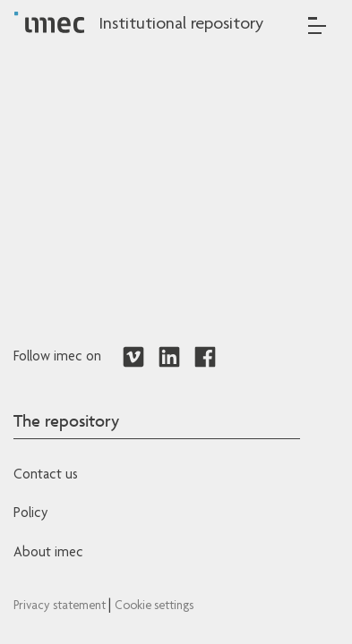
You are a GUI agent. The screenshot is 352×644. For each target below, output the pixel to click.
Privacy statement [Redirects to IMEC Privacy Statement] (61, 606)
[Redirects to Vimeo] (133, 358)
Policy (30, 514)
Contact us (46, 476)
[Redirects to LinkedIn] (169, 358)
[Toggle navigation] (317, 25)
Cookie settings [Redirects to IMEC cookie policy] (154, 606)
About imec (48, 554)
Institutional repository (181, 25)
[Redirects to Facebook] (205, 358)
